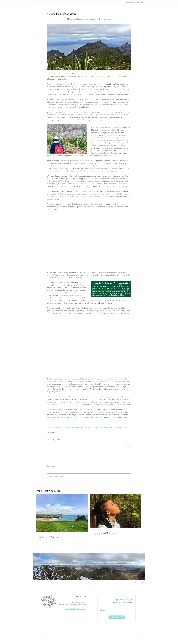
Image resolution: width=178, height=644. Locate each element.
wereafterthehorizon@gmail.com (76, 609)
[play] (131, 582)
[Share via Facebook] (48, 439)
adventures (51, 432)
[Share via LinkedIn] (59, 439)
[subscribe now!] (117, 617)
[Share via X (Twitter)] (54, 439)
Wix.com (68, 635)
